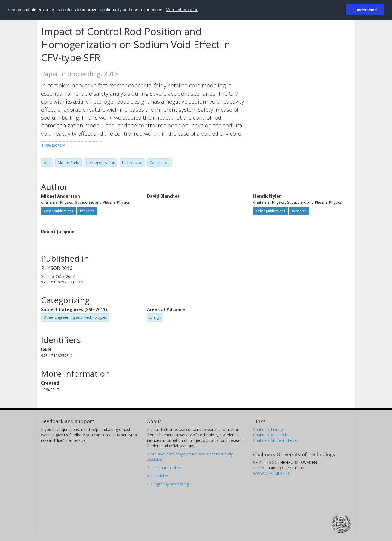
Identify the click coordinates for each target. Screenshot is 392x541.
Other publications (59, 211)
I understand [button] (365, 10)
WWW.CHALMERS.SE (272, 473)
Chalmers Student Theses (276, 440)
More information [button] (182, 10)
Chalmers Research (270, 435)
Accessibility (157, 476)
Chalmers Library (268, 429)
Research (87, 211)
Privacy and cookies (164, 468)
